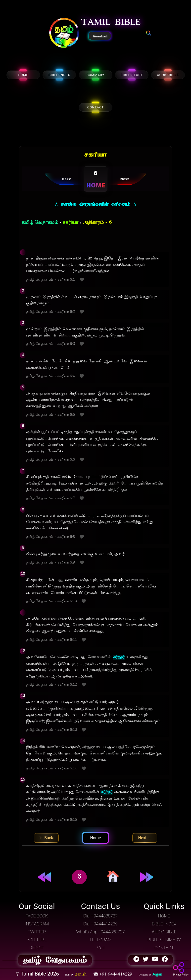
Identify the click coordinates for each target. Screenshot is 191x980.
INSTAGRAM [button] (37, 924)
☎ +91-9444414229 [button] (113, 974)
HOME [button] (164, 916)
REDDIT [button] (37, 948)
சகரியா (71, 223)
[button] (64, 33)
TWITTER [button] (37, 932)
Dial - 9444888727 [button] (100, 916)
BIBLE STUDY (132, 75)
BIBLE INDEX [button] (164, 924)
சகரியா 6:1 (66, 280)
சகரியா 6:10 (67, 601)
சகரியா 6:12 (67, 685)
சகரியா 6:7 (66, 498)
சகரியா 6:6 (66, 460)
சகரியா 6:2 (66, 312)
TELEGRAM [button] (101, 940)
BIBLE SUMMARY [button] (164, 940)
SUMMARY (95, 75)
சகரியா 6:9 (66, 563)
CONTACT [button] (164, 948)
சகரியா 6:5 (66, 415)
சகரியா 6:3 (66, 344)
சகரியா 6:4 (66, 376)
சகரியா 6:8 (66, 537)
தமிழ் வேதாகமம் (40, 223)
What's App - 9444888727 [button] (100, 932)
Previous (46, 838)
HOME (23, 75)
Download (100, 36)
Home (95, 838)
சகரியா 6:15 (67, 820)
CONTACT (96, 107)
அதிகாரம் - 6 (97, 223)
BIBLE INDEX (59, 75)
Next (145, 838)
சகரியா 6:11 (67, 640)
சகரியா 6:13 (67, 730)
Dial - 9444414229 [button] (100, 924)
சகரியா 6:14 (67, 769)
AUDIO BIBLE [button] (164, 932)
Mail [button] (100, 948)
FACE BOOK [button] (37, 916)
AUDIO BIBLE (168, 75)
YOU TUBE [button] (37, 940)
